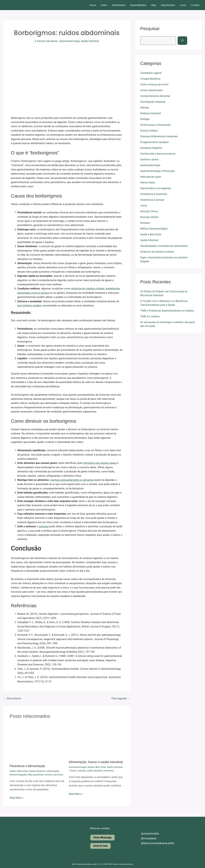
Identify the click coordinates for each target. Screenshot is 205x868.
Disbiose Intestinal (151, 113)
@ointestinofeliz (148, 834)
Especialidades (138, 5)
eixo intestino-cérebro (30, 305)
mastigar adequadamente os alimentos (72, 480)
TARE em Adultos (150, 316)
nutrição (82, 770)
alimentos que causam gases (100, 463)
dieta (30, 774)
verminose (59, 774)
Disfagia (145, 119)
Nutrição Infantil (149, 217)
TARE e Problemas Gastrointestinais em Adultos (168, 311)
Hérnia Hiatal (148, 183)
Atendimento (119, 5)
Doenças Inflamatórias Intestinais (159, 136)
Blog (154, 5)
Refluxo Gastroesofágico (154, 229)
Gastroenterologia (70, 41)
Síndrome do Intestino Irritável (157, 252)
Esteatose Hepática (151, 148)
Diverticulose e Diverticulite (156, 125)
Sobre (104, 5)
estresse (44, 526)
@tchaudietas (146, 838)
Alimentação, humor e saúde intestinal (96, 762)
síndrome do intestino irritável (88, 289)
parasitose (39, 774)
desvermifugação (18, 774)
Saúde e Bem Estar (19, 771)
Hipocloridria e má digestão (156, 188)
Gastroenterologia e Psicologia (158, 171)
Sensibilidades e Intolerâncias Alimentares (164, 246)
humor (74, 770)
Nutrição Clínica (149, 211)
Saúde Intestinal (90, 41)
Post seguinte (121, 698)
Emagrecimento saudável (155, 142)
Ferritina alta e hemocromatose (158, 154)
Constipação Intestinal (153, 102)
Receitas (145, 223)
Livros (183, 5)
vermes (49, 774)
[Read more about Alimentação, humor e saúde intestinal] (96, 741)
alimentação (53, 771)
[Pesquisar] (183, 41)
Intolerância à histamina (154, 194)
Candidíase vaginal (151, 73)
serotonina (109, 770)
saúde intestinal (95, 770)
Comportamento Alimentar (156, 96)
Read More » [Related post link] (17, 798)
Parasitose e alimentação (28, 766)
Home (93, 5)
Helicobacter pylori (151, 177)
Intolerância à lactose (152, 200)
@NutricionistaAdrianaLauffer (155, 843)
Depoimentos (168, 5)
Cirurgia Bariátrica (151, 79)
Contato (195, 5)
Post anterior (12, 698)
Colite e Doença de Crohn (155, 84)
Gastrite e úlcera (150, 159)
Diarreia (145, 108)
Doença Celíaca (149, 131)
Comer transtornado (152, 90)
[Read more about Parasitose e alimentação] (37, 743)
